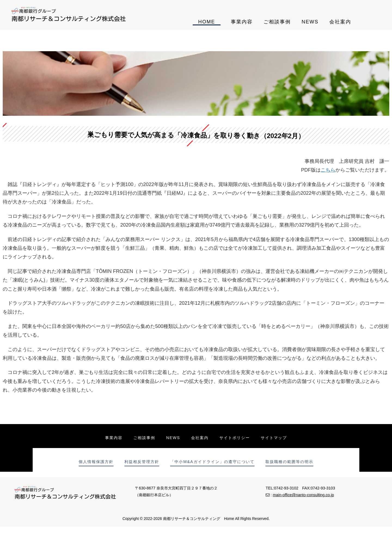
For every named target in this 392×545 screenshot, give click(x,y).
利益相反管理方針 (142, 462)
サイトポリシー (235, 438)
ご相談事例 (277, 22)
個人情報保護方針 (96, 462)
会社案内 (340, 22)
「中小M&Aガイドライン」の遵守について (212, 462)
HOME (207, 22)
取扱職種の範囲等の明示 (289, 462)
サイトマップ (274, 438)
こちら (328, 170)
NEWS (310, 22)
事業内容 (242, 22)
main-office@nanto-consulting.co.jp (303, 495)
